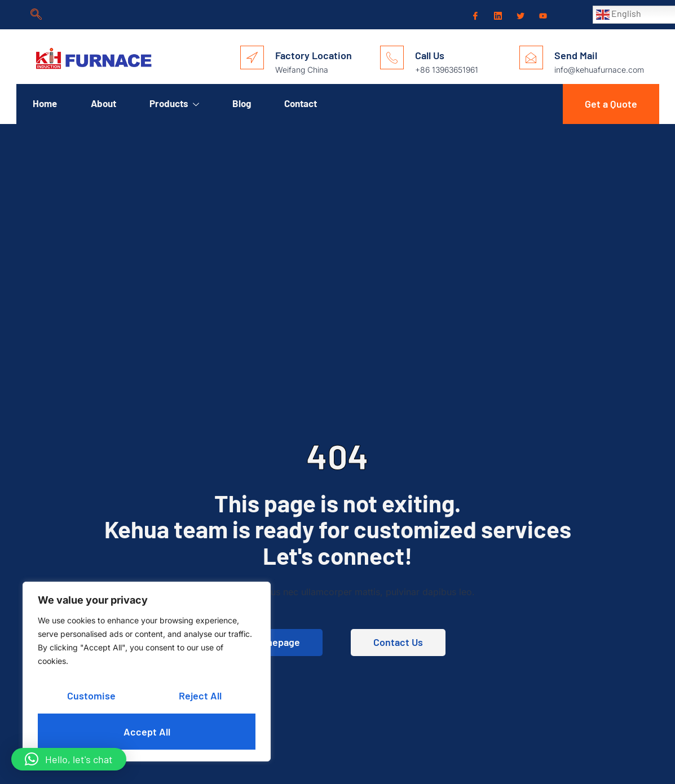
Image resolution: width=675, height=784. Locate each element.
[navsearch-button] (36, 15)
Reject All (200, 696)
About (104, 103)
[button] (69, 759)
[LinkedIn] (497, 15)
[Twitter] (519, 15)
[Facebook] (474, 15)
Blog (243, 103)
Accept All (147, 732)
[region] (147, 672)
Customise (91, 696)
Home (45, 103)
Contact (303, 103)
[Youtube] (542, 15)
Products (175, 104)
